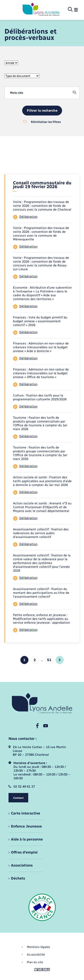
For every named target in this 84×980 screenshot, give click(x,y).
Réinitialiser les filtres (42, 122)
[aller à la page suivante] (60, 660)
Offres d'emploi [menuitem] (24, 852)
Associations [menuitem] (22, 865)
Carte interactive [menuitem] (26, 813)
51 (49, 660)
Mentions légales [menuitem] (39, 947)
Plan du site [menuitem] (35, 962)
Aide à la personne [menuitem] (27, 839)
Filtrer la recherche (42, 111)
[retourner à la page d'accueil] (41, 10)
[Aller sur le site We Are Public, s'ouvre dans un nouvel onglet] (42, 970)
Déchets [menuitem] (18, 878)
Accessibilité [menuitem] (36, 955)
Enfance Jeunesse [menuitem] (26, 826)
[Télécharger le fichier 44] (42, 217)
